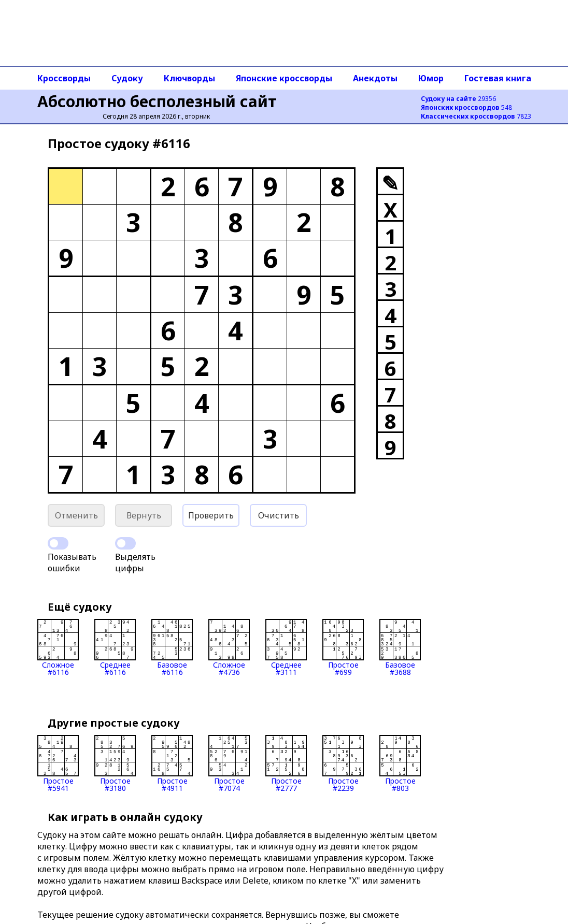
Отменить (76, 515)
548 (466, 107)
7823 (476, 116)
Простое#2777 (286, 763)
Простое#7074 (229, 763)
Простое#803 (400, 763)
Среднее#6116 (115, 647)
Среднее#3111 (286, 647)
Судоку (127, 78)
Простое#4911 (172, 763)
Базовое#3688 (400, 647)
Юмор (431, 78)
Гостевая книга (498, 78)
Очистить (279, 515)
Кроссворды (64, 78)
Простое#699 (343, 647)
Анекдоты (375, 78)
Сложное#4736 (229, 647)
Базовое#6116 (172, 647)
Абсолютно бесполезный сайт (157, 101)
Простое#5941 (58, 763)
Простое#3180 (115, 763)
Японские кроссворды (284, 78)
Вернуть (144, 515)
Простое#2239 (343, 763)
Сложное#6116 (58, 647)
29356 (458, 99)
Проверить (211, 515)
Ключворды (189, 78)
